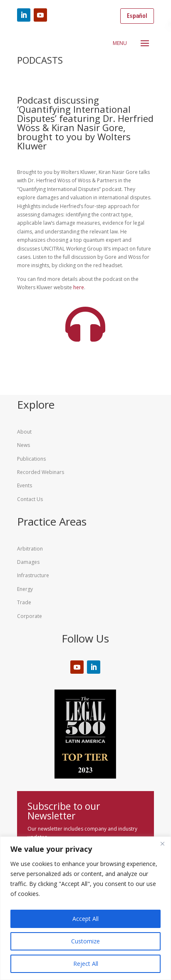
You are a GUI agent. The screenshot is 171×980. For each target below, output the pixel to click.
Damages (28, 562)
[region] (85, 908)
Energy (25, 589)
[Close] (162, 844)
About (24, 432)
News (24, 445)
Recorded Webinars (41, 472)
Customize (85, 941)
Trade (24, 602)
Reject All (86, 964)
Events (25, 485)
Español (137, 16)
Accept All (85, 919)
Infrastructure (33, 575)
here (79, 287)
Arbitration (30, 549)
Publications (31, 459)
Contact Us (30, 499)
